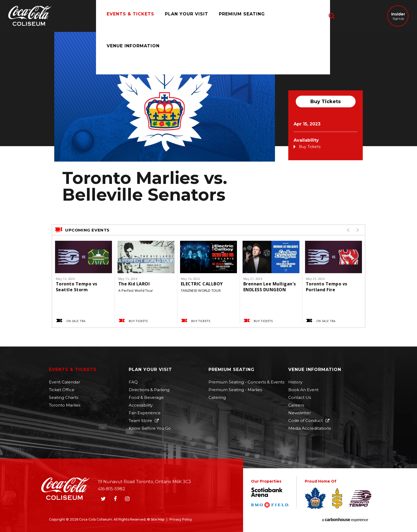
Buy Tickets (326, 102)
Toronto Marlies (65, 405)
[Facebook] (115, 499)
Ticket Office (62, 390)
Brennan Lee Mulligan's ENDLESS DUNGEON (270, 287)
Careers (296, 405)
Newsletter (300, 413)
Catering (217, 397)
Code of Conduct (306, 421)
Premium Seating (237, 16)
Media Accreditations (310, 428)
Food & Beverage (146, 397)
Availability (306, 140)
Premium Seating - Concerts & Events (246, 382)
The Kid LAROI (134, 284)
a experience (345, 520)
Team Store (140, 421)
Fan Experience (145, 413)
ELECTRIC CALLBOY (202, 284)
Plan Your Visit (181, 16)
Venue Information (297, 16)
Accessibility (141, 405)
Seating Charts (64, 397)
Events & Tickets (125, 16)
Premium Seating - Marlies (235, 390)
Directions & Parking (149, 390)
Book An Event (303, 390)
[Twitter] (103, 499)
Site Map (158, 519)
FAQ (133, 382)
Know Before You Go (150, 428)
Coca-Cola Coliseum (30, 16)
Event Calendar (64, 382)
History (295, 382)
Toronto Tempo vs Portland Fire (327, 287)
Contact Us (300, 397)
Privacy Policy (181, 519)
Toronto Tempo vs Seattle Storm (77, 287)
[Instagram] (127, 499)
